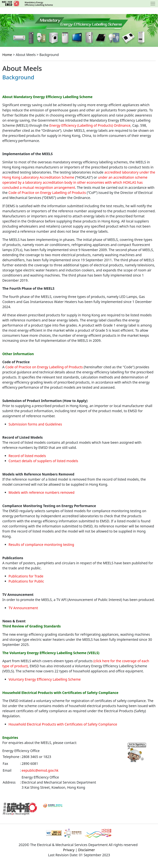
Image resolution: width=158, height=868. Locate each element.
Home (7, 55)
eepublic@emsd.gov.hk (40, 770)
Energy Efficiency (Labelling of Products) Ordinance (90, 125)
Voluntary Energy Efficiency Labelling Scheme (45, 679)
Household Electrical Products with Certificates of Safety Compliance (63, 724)
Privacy (69, 850)
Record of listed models (27, 456)
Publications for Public (26, 581)
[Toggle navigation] (153, 4)
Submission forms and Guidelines (35, 424)
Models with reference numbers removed (41, 492)
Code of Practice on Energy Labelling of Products (47, 193)
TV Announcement (23, 608)
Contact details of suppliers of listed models (43, 461)
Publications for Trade (26, 576)
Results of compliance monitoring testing (41, 545)
